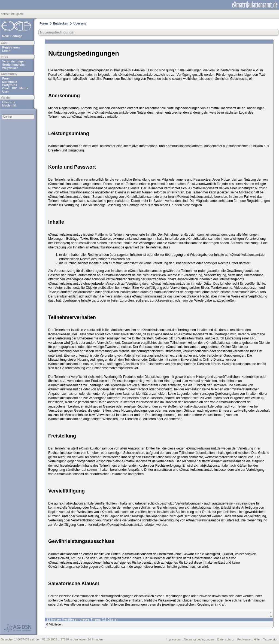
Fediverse (244, 639)
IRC (15, 88)
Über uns (9, 102)
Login (6, 51)
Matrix (24, 88)
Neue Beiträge (12, 36)
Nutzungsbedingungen (58, 32)
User (5, 92)
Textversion (271, 639)
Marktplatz (10, 82)
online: (6, 14)
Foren (6, 78)
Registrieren (11, 47)
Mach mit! (9, 105)
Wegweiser (10, 68)
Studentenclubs (13, 65)
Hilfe (257, 639)
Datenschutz (225, 639)
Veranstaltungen (14, 61)
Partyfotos (10, 85)
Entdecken (61, 23)
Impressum (173, 639)
